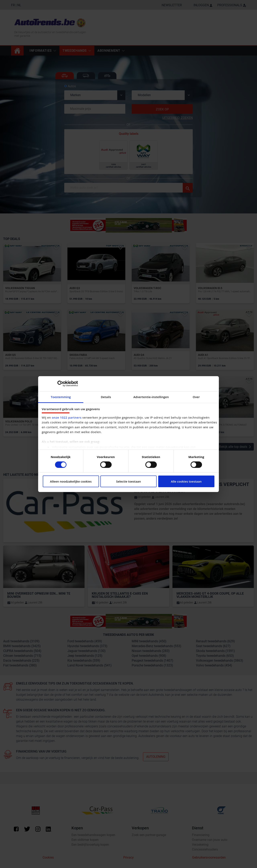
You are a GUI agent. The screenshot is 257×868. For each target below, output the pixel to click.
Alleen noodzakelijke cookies (71, 481)
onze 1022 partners (67, 417)
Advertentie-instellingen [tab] (151, 397)
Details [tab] (106, 397)
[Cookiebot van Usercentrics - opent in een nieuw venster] (60, 384)
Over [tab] (196, 397)
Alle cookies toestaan (186, 481)
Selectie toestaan (128, 481)
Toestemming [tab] (61, 397)
